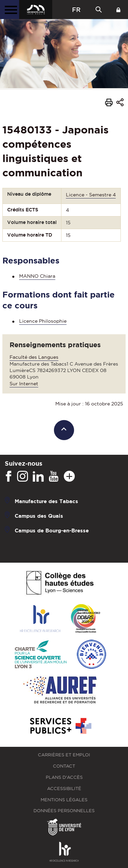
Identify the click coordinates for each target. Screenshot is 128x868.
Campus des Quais (39, 516)
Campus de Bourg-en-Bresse (52, 531)
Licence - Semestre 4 (91, 195)
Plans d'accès (64, 777)
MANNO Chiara (37, 276)
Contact (64, 766)
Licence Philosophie (43, 321)
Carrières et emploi (64, 755)
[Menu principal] (10, 10)
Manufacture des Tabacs (46, 501)
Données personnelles (64, 811)
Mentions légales (64, 800)
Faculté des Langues (34, 357)
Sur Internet (24, 384)
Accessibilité (64, 789)
